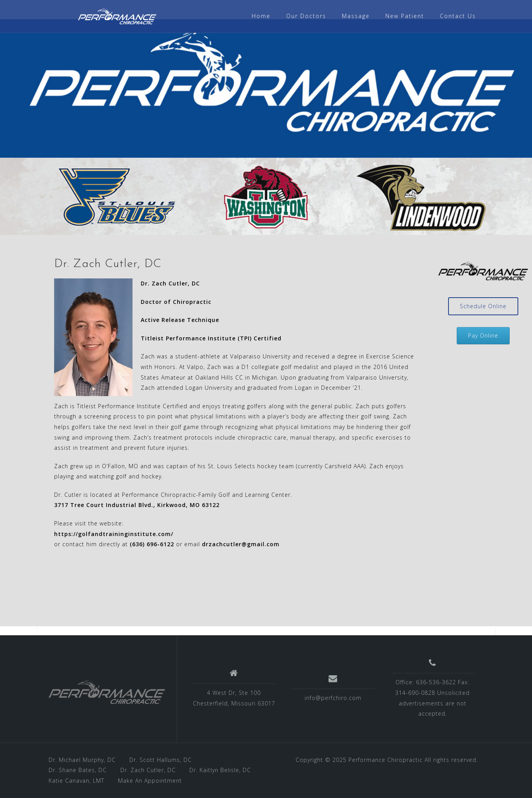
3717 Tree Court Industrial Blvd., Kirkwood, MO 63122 (137, 505)
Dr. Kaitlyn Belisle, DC (220, 770)
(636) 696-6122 (152, 544)
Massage (356, 16)
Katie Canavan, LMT (76, 781)
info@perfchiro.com (333, 698)
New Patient (405, 16)
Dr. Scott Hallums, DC (161, 760)
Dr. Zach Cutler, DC (148, 770)
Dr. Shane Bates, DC (78, 770)
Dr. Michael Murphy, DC (82, 760)
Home (261, 16)
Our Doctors (306, 16)
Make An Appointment (150, 781)
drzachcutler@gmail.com (241, 544)
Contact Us (458, 16)
